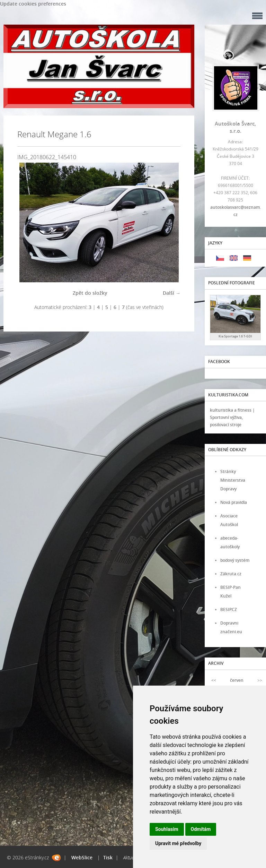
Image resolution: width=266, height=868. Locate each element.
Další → (172, 293)
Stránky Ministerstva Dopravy (233, 480)
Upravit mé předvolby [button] (178, 843)
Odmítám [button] (201, 829)
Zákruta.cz (231, 574)
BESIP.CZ (229, 609)
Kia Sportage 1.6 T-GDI (235, 336)
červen (237, 680)
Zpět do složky (90, 293)
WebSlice (82, 857)
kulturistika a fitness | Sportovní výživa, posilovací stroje (232, 417)
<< (214, 680)
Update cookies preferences (33, 4)
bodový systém (235, 560)
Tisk (108, 857)
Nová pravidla (234, 502)
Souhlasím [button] (167, 829)
